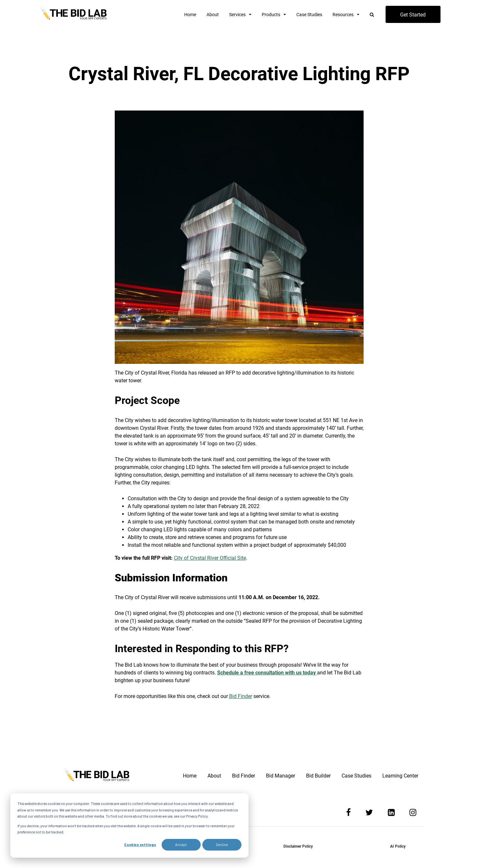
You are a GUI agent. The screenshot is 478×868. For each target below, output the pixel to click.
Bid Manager (281, 776)
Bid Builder (318, 776)
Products (271, 15)
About (213, 15)
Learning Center (400, 776)
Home (190, 15)
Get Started (413, 15)
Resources (343, 15)
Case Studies (309, 15)
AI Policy (398, 846)
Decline (222, 845)
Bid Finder (241, 696)
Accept (181, 845)
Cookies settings (140, 845)
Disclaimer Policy (298, 846)
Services (237, 15)
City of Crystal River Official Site (210, 558)
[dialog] (129, 826)
